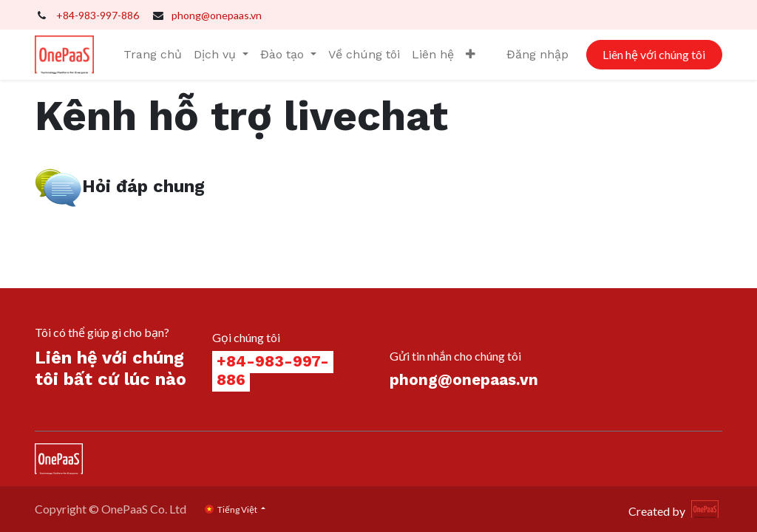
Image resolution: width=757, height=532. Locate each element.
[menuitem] (153, 55)
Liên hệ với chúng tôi (654, 54)
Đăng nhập (537, 54)
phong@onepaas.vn (217, 15)
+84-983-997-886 (98, 15)
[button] (471, 55)
